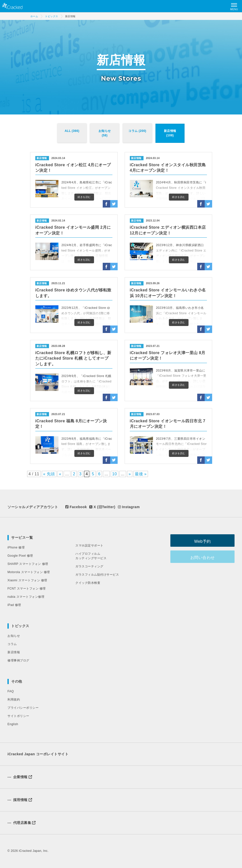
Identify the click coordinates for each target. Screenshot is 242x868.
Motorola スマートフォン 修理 (29, 572)
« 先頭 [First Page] (49, 474)
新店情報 (14, 652)
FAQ (11, 691)
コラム (12, 644)
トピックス (20, 626)
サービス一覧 (22, 538)
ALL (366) (72, 131)
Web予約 (210, 541)
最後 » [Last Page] (141, 474)
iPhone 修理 (16, 547)
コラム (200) (137, 131)
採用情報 (20, 800)
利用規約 (14, 700)
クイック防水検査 (88, 583)
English (13, 724)
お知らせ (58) (105, 133)
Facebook (76, 507)
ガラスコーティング (89, 566)
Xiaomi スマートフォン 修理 (27, 580)
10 (115, 474)
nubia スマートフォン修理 (26, 597)
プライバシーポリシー (23, 708)
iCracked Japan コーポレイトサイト (38, 754)
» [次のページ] (130, 474)
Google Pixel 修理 (20, 556)
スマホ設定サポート (89, 545)
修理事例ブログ (18, 660)
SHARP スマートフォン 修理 (28, 564)
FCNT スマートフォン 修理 (27, 589)
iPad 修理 (14, 605)
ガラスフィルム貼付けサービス (97, 575)
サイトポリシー (18, 716)
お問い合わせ (210, 557)
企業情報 (20, 777)
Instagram (129, 507)
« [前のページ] (60, 474)
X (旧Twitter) (102, 507)
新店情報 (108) (170, 133)
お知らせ (14, 636)
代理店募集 (22, 823)
